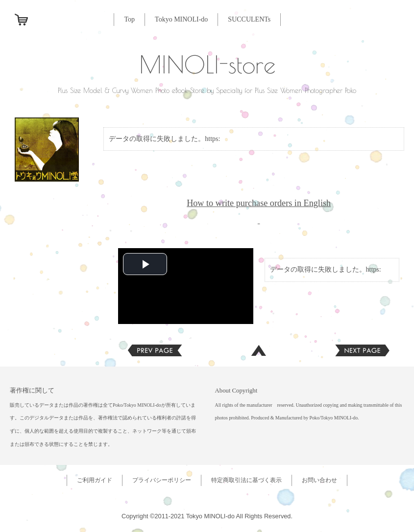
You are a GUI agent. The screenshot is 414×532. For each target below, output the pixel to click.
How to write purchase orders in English (259, 203)
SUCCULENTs (249, 19)
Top (129, 19)
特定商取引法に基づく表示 (246, 480)
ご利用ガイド (95, 480)
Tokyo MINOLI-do (181, 19)
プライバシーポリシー (162, 480)
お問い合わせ (319, 480)
